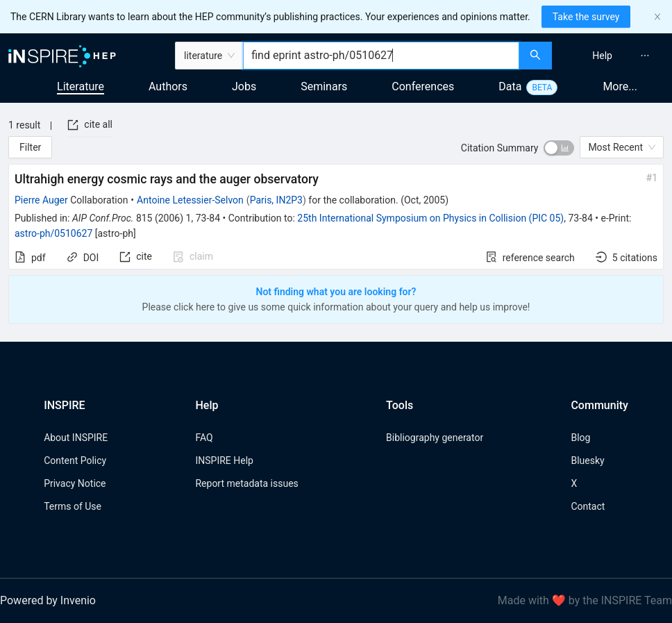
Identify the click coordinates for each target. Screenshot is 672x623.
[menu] (614, 56)
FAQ (204, 438)
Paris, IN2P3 (276, 200)
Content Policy (75, 460)
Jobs (244, 86)
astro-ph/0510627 (53, 233)
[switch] (559, 148)
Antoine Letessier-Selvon (190, 200)
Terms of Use (73, 506)
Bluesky (587, 460)
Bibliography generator (435, 438)
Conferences (423, 86)
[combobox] (381, 56)
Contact (588, 506)
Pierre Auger (41, 200)
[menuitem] (602, 56)
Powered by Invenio (48, 600)
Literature (81, 86)
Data (510, 86)
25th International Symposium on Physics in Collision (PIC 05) (430, 218)
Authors (168, 86)
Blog (580, 438)
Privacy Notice (75, 483)
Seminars (324, 86)
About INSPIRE (76, 438)
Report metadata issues (246, 483)
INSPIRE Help (224, 460)
